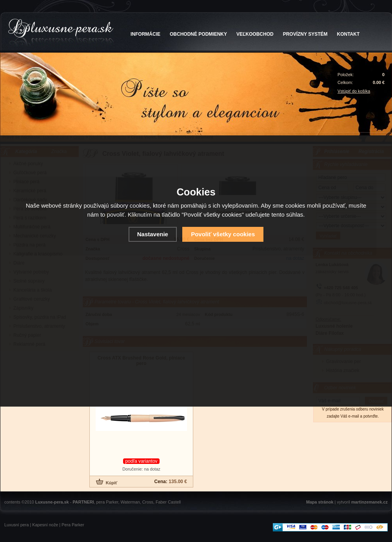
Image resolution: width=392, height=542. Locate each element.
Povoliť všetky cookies (223, 234)
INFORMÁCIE (145, 34)
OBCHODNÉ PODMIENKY (198, 34)
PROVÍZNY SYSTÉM (305, 34)
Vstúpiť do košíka (354, 91)
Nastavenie (153, 234)
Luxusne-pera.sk (52, 502)
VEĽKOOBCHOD (255, 34)
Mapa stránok (320, 502)
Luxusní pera (16, 525)
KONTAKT (348, 34)
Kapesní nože (45, 525)
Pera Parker (73, 525)
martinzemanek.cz (369, 502)
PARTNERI (83, 502)
